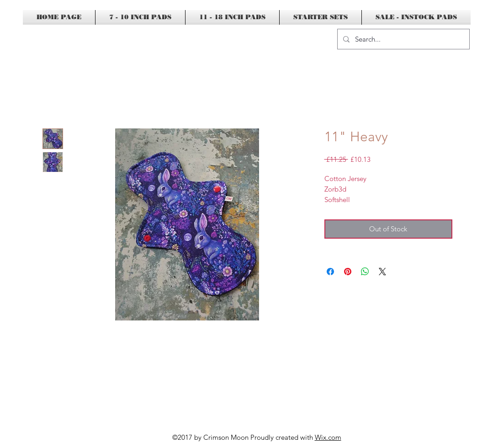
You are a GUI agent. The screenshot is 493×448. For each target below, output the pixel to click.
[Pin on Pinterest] (348, 272)
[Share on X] (382, 272)
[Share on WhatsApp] (365, 272)
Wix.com (328, 437)
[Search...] (403, 39)
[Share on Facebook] (330, 272)
